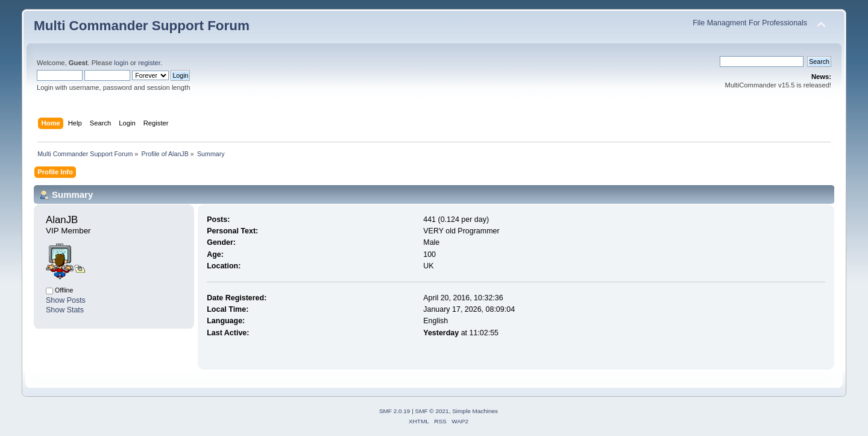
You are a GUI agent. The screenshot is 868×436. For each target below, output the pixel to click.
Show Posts (66, 300)
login (121, 63)
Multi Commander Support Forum (142, 26)
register (149, 63)
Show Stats (65, 310)
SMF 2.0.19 (395, 411)
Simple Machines (475, 411)
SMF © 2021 (432, 411)
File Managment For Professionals (750, 23)
